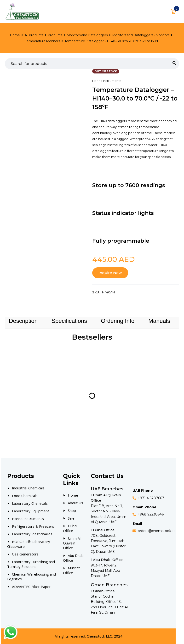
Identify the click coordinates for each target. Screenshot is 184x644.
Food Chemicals (25, 496)
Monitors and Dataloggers (87, 35)
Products (55, 35)
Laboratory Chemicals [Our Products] (30, 503)
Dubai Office (70, 528)
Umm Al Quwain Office (72, 543)
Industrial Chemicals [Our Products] (28, 488)
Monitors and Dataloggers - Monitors (141, 35)
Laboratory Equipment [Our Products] (31, 511)
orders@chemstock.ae (157, 531)
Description (23, 321)
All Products (34, 35)
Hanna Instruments (107, 81)
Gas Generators (25, 554)
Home (15, 35)
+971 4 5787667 (151, 498)
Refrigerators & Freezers (33, 526)
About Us (75, 503)
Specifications (69, 321)
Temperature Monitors (43, 41)
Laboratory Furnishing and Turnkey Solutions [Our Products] (31, 564)
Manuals (159, 321)
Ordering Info (118, 321)
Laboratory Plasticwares (32, 534)
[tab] (23, 321)
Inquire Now (110, 273)
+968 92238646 (151, 514)
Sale (71, 518)
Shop (72, 510)
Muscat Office (71, 570)
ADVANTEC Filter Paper (31, 587)
